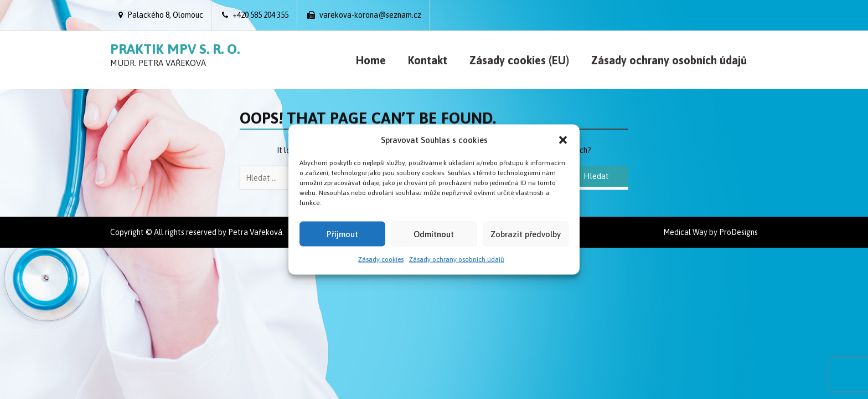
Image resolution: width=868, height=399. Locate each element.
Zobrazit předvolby (526, 234)
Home (371, 60)
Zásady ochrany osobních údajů (457, 259)
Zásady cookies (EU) (519, 60)
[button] (563, 140)
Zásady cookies (381, 259)
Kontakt (428, 60)
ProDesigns (738, 232)
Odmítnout (434, 234)
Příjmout (342, 234)
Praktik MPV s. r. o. (175, 49)
